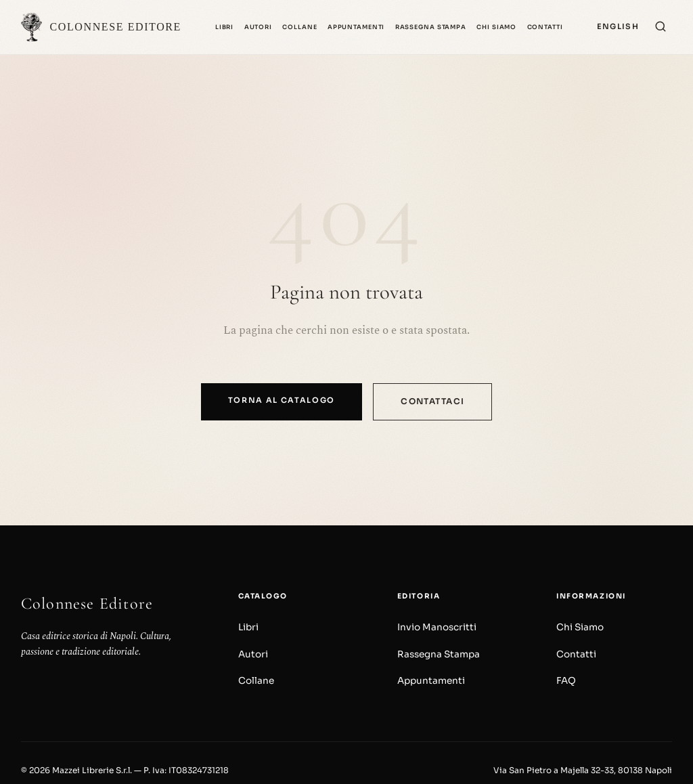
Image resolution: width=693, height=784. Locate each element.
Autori (258, 27)
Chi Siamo (496, 27)
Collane (299, 27)
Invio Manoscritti (437, 627)
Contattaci (432, 402)
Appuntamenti (356, 27)
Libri (224, 27)
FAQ (566, 681)
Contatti (545, 27)
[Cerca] (661, 27)
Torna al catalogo (282, 401)
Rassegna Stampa (431, 27)
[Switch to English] (618, 27)
